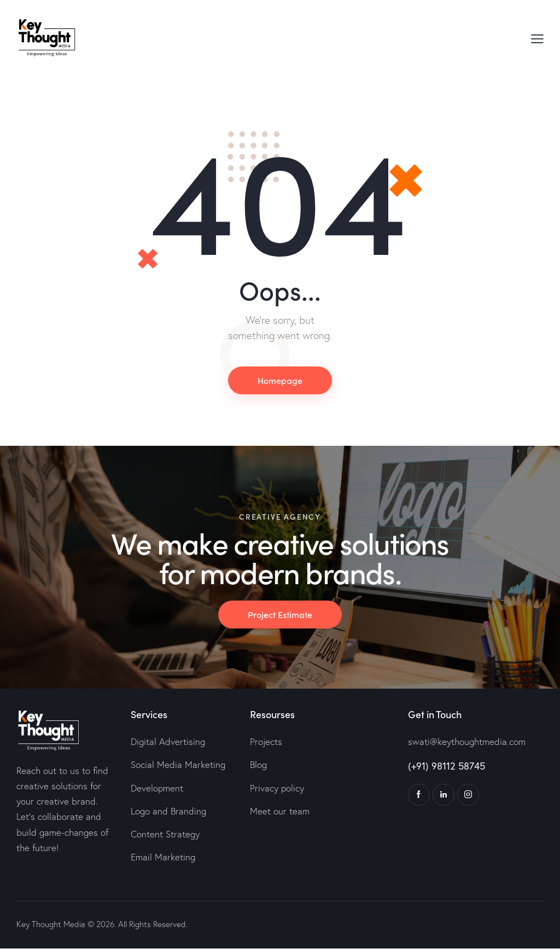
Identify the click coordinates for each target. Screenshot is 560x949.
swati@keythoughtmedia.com (467, 742)
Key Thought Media (51, 925)
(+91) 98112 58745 (447, 766)
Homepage (280, 380)
